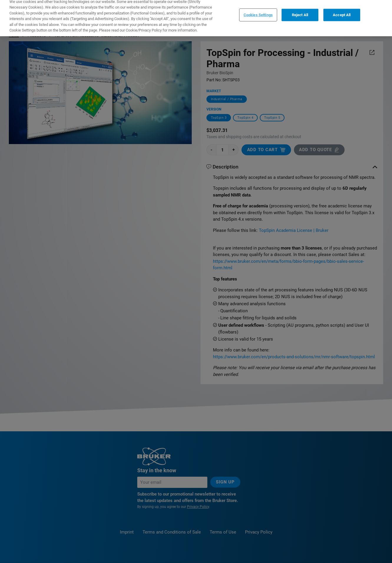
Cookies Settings (258, 10)
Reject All (300, 10)
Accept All (342, 10)
